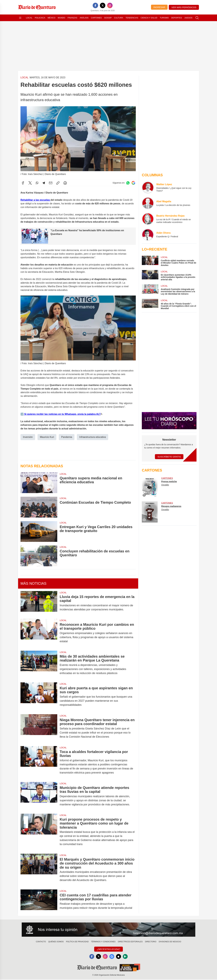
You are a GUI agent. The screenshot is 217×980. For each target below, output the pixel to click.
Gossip (108, 18)
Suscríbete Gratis (169, 457)
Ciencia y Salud (149, 18)
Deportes (177, 18)
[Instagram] (110, 5)
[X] (103, 5)
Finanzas (72, 18)
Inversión (28, 437)
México (51, 18)
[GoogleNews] (112, 957)
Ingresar (159, 7)
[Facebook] (95, 5)
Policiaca (40, 18)
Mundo (61, 18)
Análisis (84, 18)
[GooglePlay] (127, 957)
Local (29, 18)
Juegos (188, 18)
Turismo (164, 18)
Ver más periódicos (184, 7)
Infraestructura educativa (93, 437)
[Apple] (119, 957)
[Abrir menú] (20, 18)
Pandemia (67, 437)
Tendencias (132, 18)
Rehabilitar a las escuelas (35, 200)
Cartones (96, 18)
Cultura (119, 18)
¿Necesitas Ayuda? (108, 949)
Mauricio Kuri (47, 437)
